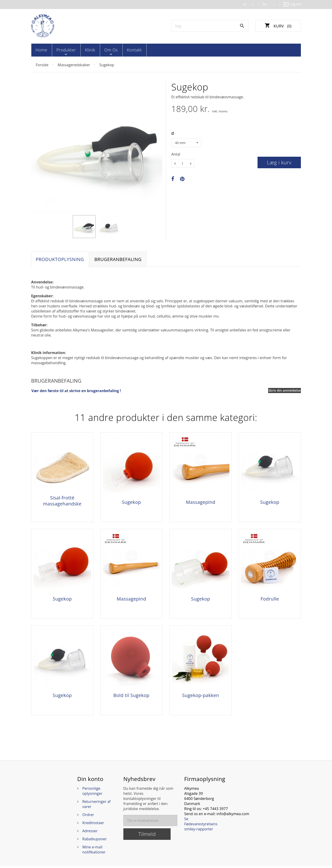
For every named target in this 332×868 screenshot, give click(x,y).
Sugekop (132, 502)
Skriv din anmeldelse (285, 390)
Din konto (90, 781)
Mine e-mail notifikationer (94, 852)
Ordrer (88, 817)
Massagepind (201, 502)
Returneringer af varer (96, 806)
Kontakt (127, 50)
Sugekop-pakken (201, 697)
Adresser (90, 833)
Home (41, 50)
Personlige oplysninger (92, 793)
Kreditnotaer (93, 825)
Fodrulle (270, 600)
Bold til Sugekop (131, 697)
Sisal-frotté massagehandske (62, 501)
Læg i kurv (279, 162)
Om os (106, 50)
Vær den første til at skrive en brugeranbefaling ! (76, 391)
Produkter (64, 50)
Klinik (86, 50)
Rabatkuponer (95, 841)
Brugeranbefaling (119, 259)
